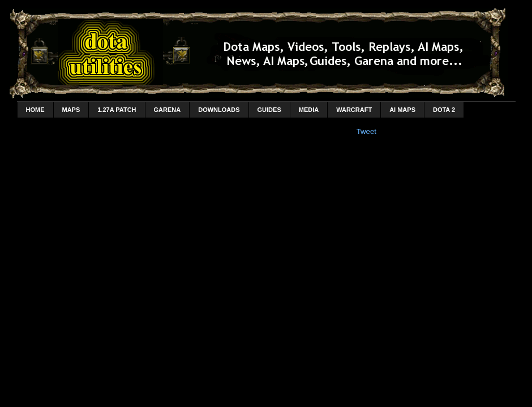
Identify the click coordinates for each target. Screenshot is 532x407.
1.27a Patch (117, 110)
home (35, 110)
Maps (71, 110)
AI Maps (402, 110)
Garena (168, 110)
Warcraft (354, 110)
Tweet (366, 131)
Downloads (219, 110)
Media (309, 110)
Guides (269, 110)
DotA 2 (444, 110)
